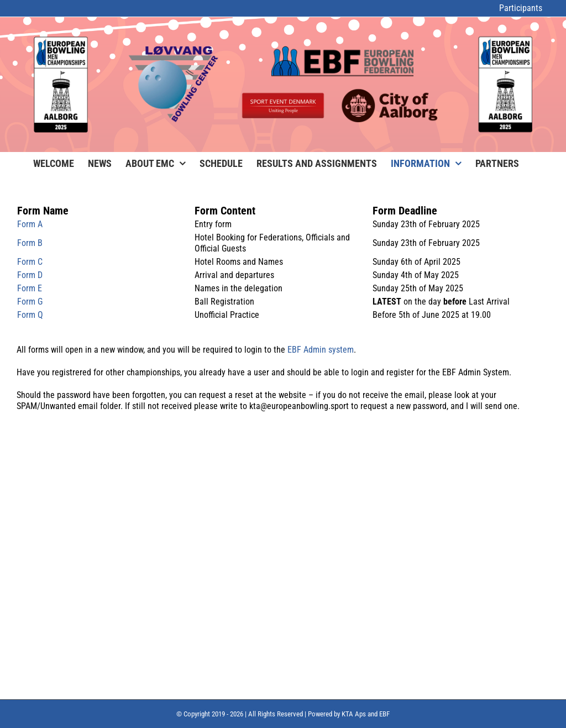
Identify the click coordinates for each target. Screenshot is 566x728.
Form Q (30, 315)
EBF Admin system (321, 350)
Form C (30, 262)
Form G (30, 302)
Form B (30, 243)
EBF (384, 714)
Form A (30, 224)
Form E (30, 288)
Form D (30, 275)
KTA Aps (354, 714)
